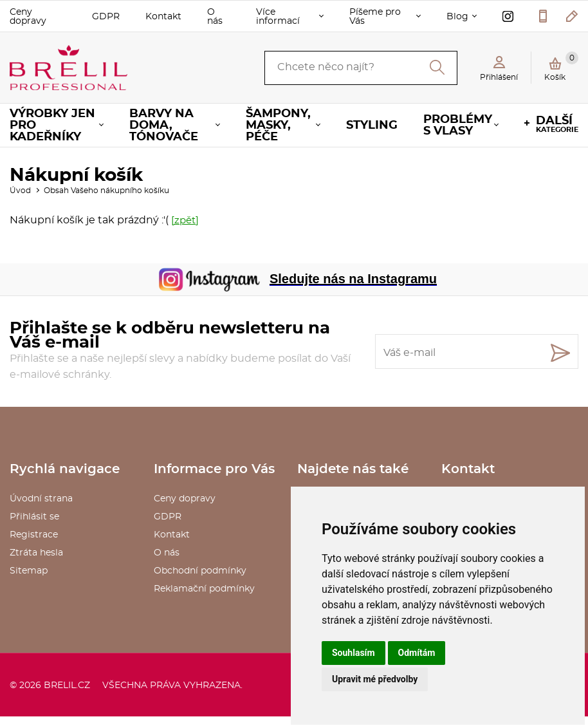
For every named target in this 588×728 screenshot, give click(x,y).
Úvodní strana (41, 499)
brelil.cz (67, 686)
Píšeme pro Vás (375, 17)
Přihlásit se (34, 517)
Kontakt (163, 17)
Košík (561, 66)
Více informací (278, 17)
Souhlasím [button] (354, 653)
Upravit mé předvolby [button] (375, 679)
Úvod (20, 191)
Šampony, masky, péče (278, 126)
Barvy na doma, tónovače (164, 126)
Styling (372, 126)
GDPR (106, 17)
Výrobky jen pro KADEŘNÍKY (52, 126)
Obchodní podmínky (200, 571)
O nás (215, 17)
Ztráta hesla (36, 553)
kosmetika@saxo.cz (572, 16)
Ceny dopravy (28, 17)
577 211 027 (543, 16)
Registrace (34, 535)
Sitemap (29, 571)
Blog (457, 17)
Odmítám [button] (417, 653)
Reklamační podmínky (204, 589)
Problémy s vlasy (458, 126)
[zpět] (185, 220)
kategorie (557, 124)
